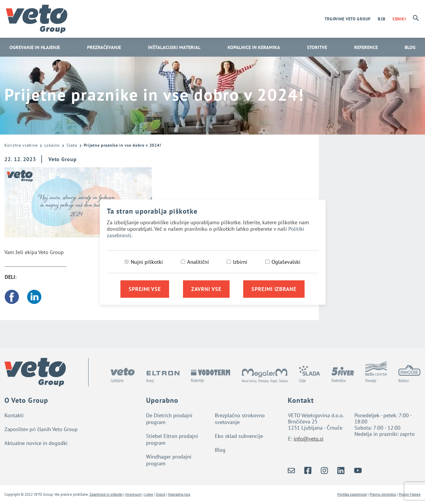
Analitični (198, 262)
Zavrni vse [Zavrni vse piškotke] (206, 289)
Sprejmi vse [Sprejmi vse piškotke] (145, 289)
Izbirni (240, 262)
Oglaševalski (286, 262)
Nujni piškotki (147, 262)
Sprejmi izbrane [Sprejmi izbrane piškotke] (274, 289)
